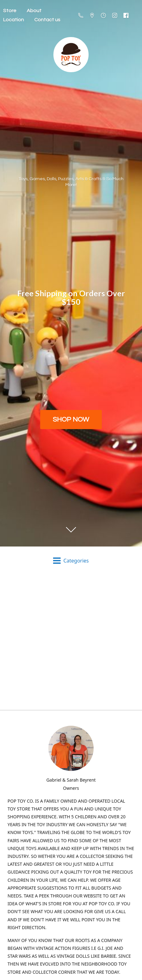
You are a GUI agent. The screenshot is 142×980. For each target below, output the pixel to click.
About (34, 11)
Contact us (47, 20)
